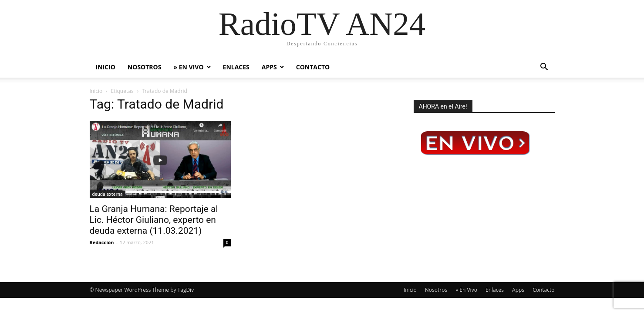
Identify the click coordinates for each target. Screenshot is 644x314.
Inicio (106, 67)
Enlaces (236, 67)
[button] (544, 68)
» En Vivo (188, 67)
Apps (269, 67)
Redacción (102, 242)
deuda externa (108, 194)
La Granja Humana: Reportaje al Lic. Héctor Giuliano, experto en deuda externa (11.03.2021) (154, 220)
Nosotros (145, 67)
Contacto (313, 67)
